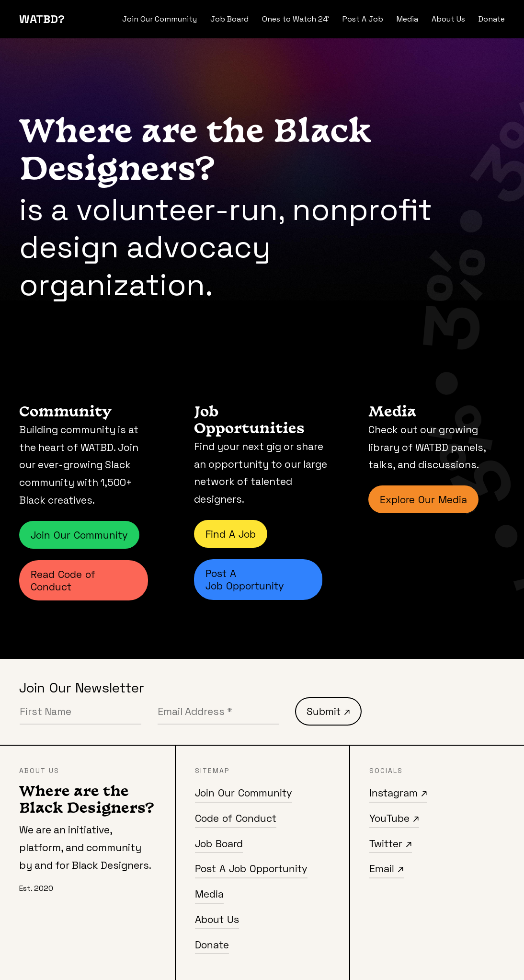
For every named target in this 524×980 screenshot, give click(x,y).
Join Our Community (159, 19)
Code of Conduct (236, 818)
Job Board (229, 19)
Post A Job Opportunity (245, 579)
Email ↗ (387, 868)
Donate (492, 19)
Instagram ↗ (398, 793)
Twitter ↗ (391, 843)
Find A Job (231, 534)
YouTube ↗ (394, 818)
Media (407, 19)
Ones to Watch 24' (296, 19)
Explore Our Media (423, 499)
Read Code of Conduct (63, 580)
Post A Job (363, 19)
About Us (448, 19)
